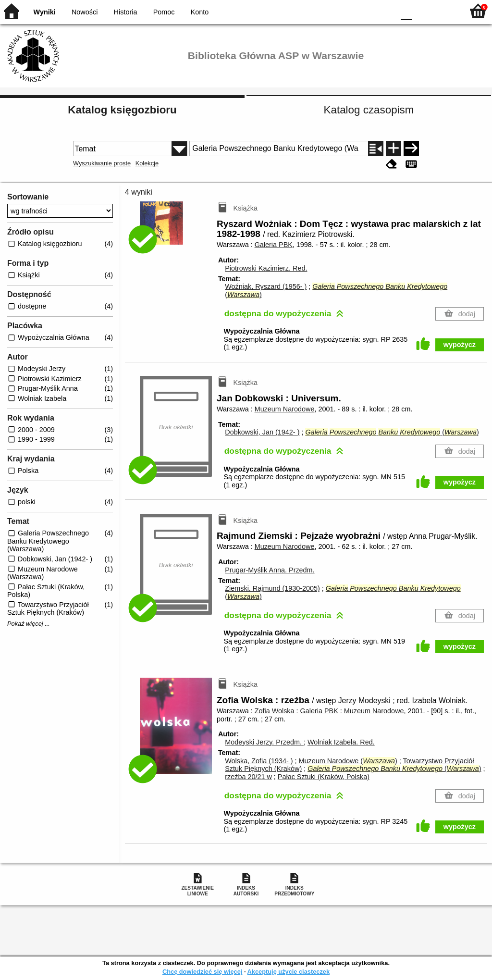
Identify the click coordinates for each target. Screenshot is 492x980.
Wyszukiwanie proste (102, 163)
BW (345, 11)
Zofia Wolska (275, 711)
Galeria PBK (274, 245)
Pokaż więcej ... (29, 624)
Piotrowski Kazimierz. (266, 268)
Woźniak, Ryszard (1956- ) (266, 286)
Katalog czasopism (369, 110)
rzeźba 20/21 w (248, 777)
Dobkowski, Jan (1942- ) (262, 432)
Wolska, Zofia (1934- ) (259, 761)
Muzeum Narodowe (285, 409)
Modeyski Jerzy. (264, 742)
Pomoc (164, 12)
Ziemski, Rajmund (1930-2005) (272, 588)
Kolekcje (147, 163)
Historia (126, 12)
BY (384, 11)
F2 (445, 11)
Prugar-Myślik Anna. (270, 570)
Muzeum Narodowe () (348, 761)
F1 (423, 11)
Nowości (85, 12)
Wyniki (45, 12)
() (392, 432)
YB (364, 11)
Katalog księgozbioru (122, 110)
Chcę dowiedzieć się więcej (202, 972)
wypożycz (460, 345)
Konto (200, 12)
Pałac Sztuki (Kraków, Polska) (324, 777)
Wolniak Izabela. (341, 742)
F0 (406, 11)
